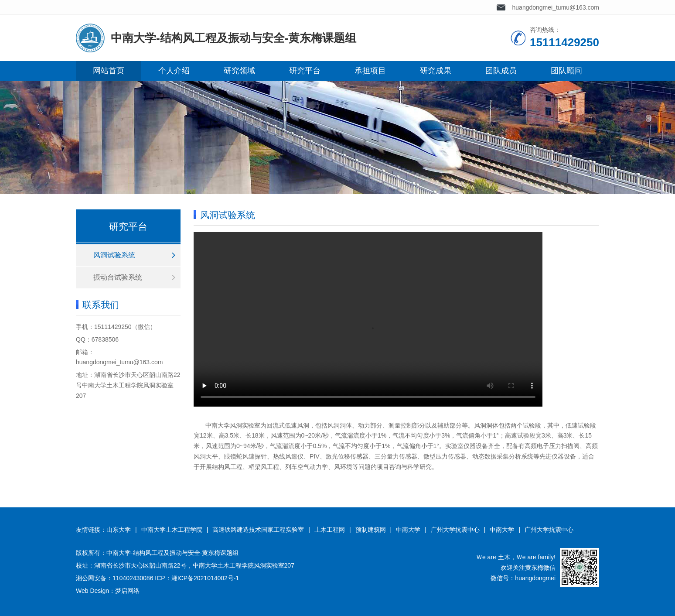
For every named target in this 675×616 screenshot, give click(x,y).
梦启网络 (127, 591)
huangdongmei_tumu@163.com (556, 7)
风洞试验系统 (114, 255)
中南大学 (408, 530)
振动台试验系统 (118, 277)
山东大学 (119, 530)
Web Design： (95, 591)
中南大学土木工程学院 (172, 530)
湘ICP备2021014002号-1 (205, 578)
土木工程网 (330, 530)
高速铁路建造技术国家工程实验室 (258, 530)
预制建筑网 (371, 530)
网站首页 (109, 71)
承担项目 (370, 71)
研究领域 (239, 71)
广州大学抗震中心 (455, 530)
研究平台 (305, 71)
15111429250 (113, 327)
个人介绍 (174, 71)
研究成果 (436, 71)
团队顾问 (566, 71)
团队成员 (501, 71)
